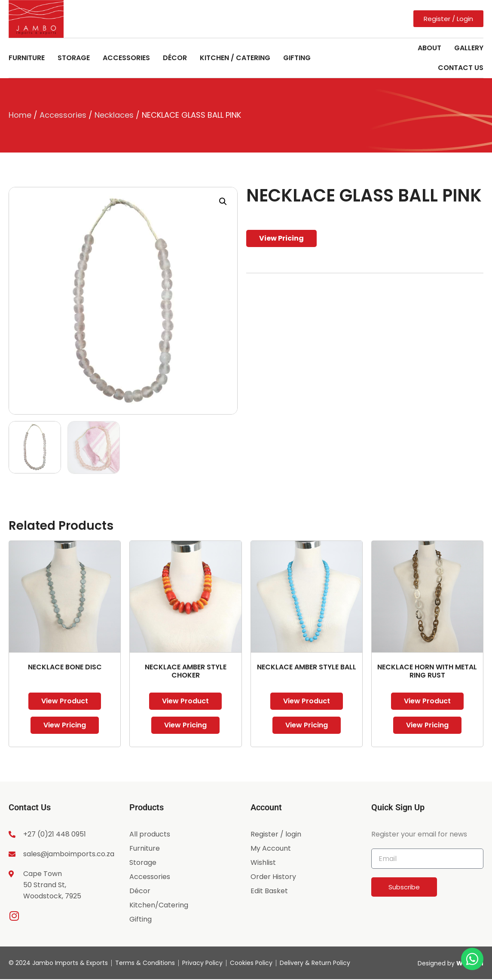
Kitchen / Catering (235, 58)
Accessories (126, 58)
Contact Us (461, 68)
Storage (74, 58)
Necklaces (114, 115)
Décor (175, 58)
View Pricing (281, 238)
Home (20, 115)
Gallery (469, 48)
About (429, 48)
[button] (223, 201)
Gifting (297, 58)
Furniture (27, 58)
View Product (65, 701)
